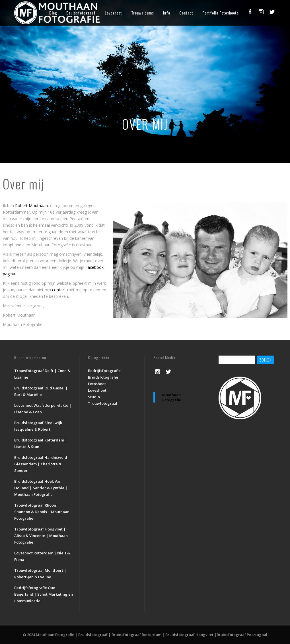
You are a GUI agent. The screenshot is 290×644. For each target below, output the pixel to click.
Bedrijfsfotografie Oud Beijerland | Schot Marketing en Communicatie (44, 594)
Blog (53, 13)
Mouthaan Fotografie (172, 397)
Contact (186, 13)
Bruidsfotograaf (81, 13)
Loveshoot (113, 13)
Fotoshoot (97, 384)
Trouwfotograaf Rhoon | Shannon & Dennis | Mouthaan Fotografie (42, 512)
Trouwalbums (143, 13)
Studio (94, 397)
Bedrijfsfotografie (104, 371)
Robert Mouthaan (31, 206)
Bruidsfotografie (103, 377)
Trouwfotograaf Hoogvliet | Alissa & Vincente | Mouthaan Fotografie (41, 536)
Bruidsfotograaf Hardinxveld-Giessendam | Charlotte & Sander (41, 464)
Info (167, 13)
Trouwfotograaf (103, 403)
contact (59, 290)
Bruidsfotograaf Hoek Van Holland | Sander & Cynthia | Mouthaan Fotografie (41, 488)
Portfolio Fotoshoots (221, 13)
